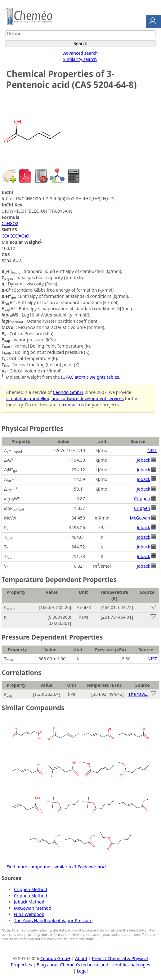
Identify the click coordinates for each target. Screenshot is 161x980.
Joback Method (29, 902)
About (81, 958)
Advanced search (80, 53)
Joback (143, 460)
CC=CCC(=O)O (16, 236)
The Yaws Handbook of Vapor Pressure (53, 920)
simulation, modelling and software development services (65, 398)
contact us (74, 405)
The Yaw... (139, 694)
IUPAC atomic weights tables (90, 377)
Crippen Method (31, 889)
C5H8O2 (10, 223)
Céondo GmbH (68, 392)
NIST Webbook (29, 914)
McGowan (140, 518)
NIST (152, 450)
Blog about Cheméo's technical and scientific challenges (93, 965)
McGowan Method (33, 908)
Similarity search (80, 59)
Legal (82, 971)
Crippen (142, 499)
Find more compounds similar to (56, 867)
